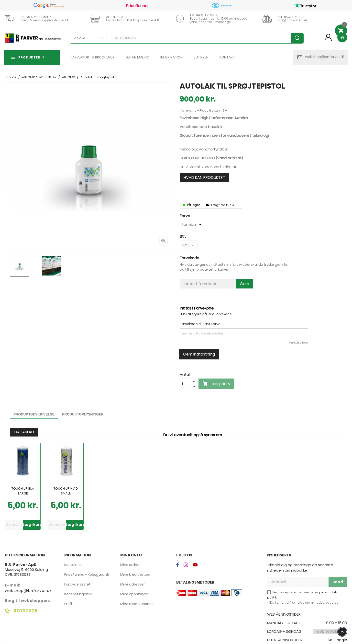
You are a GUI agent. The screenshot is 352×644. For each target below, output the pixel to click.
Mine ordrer (130, 565)
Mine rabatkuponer (137, 604)
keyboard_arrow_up (342, 632)
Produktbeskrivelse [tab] (34, 414)
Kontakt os (73, 565)
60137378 (26, 611)
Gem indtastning (199, 354)
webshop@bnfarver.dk (325, 57)
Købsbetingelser (78, 594)
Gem (244, 284)
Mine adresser (132, 584)
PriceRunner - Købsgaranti (87, 575)
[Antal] (186, 384)
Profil (68, 604)
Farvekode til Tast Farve (200, 324)
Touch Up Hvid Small (66, 491)
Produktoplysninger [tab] (83, 414)
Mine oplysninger (135, 594)
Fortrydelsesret (77, 584)
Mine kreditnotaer (135, 575)
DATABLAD (24, 432)
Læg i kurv (216, 384)
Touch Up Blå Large (23, 491)
